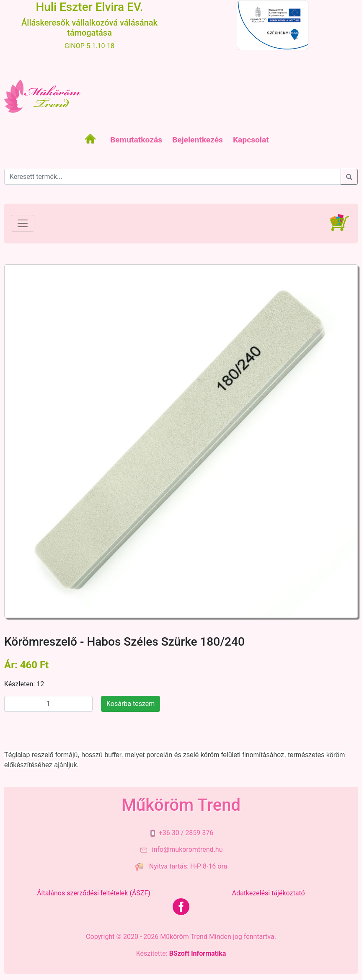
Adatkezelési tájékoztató (268, 893)
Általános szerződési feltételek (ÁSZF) (94, 893)
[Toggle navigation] (23, 223)
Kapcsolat (251, 140)
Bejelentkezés (198, 140)
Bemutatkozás (136, 140)
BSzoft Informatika (198, 953)
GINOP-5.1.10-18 (89, 46)
